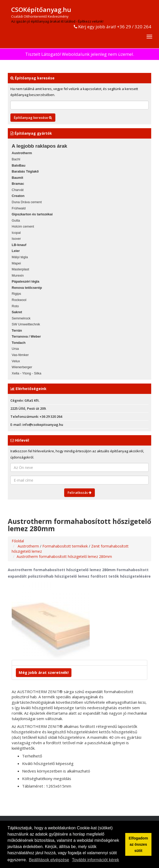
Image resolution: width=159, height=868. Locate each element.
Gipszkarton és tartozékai (32, 214)
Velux (16, 361)
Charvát (18, 190)
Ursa (15, 349)
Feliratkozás (79, 493)
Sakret (17, 312)
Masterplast (20, 269)
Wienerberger (22, 367)
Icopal (16, 233)
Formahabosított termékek (66, 546)
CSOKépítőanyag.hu (41, 9)
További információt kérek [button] (95, 860)
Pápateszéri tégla (25, 281)
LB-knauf (19, 245)
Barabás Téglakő (25, 171)
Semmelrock (21, 318)
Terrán (17, 330)
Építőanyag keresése (33, 118)
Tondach (19, 343)
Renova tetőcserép (27, 288)
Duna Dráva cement (27, 202)
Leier (16, 251)
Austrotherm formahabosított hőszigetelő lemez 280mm (64, 556)
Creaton (18, 196)
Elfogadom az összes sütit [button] (138, 844)
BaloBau (19, 165)
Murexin (18, 275)
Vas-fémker (20, 355)
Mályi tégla (20, 257)
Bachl (16, 159)
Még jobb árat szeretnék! (44, 672)
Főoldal (18, 541)
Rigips (16, 294)
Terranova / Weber (26, 336)
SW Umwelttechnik (26, 324)
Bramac (18, 184)
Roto (15, 306)
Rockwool (19, 300)
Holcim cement (23, 226)
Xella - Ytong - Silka (27, 373)
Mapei (16, 263)
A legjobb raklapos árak (39, 146)
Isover (16, 239)
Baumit (17, 178)
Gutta (16, 220)
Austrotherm (22, 153)
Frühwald (19, 208)
